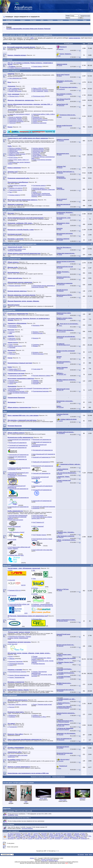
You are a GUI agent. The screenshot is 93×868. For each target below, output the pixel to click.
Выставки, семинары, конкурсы (18, 705)
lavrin (60, 541)
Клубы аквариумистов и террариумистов (17, 429)
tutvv (45, 836)
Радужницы (36, 154)
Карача (60, 704)
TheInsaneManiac (53, 861)
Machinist (77, 834)
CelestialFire (62, 433)
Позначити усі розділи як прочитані (41, 777)
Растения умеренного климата (42, 376)
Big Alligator (61, 189)
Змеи (11, 333)
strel (84, 836)
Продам (35, 656)
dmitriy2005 (44, 834)
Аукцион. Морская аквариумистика (19, 675)
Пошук (85, 20)
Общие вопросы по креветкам (18, 186)
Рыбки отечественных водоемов (42, 160)
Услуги (11, 665)
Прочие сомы (37, 152)
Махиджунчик (62, 319)
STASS (60, 219)
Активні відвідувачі (9, 811)
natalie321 (61, 214)
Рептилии (12, 381)
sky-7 (24, 836)
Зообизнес (12, 717)
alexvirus (44, 835)
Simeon (51, 835)
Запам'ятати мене (85, 16)
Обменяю (12, 659)
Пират (60, 117)
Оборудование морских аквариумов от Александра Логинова (43, 286)
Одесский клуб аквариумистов (42, 473)
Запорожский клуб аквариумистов (19, 455)
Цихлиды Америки (38, 148)
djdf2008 (33, 837)
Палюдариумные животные (41, 388)
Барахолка (7, 629)
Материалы (36, 325)
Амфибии (36, 381)
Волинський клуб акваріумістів (18, 443)
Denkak (56, 835)
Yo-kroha (36, 834)
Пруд (5, 411)
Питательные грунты (39, 96)
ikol (24, 834)
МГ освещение (13, 90)
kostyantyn (19, 835)
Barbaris (69, 834)
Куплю (11, 656)
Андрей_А (82, 837)
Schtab (40, 837)
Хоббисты (36, 715)
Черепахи (12, 332)
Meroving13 (11, 838)
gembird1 (69, 835)
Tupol (60, 127)
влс (9, 834)
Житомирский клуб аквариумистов (43, 450)
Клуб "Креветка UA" (38, 522)
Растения (36, 383)
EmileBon (21, 837)
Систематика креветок (39, 186)
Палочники (12, 347)
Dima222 (61, 296)
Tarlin (29, 834)
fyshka (16, 815)
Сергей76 (61, 674)
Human (60, 65)
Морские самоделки (15, 286)
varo (60, 352)
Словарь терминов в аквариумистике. (20, 68)
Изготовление (13, 327)
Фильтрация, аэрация (15, 119)
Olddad (60, 635)
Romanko (61, 314)
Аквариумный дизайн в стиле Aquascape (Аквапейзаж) (17, 250)
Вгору (91, 855)
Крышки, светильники (15, 91)
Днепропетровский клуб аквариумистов (39, 445)
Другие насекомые (38, 354)
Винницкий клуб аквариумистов (42, 440)
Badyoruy (61, 95)
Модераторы (13, 715)
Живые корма (13, 369)
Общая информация (10, 695)
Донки (18, 838)
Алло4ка (18, 836)
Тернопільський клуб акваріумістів (43, 486)
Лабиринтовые (13, 151)
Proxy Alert (44, 861)
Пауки (11, 345)
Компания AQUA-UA (15, 590)
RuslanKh (61, 691)
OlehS (60, 155)
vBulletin (32, 858)
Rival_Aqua (43, 798)
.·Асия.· (60, 326)
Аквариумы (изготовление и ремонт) (19, 114)
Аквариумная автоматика (16, 121)
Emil (51, 838)
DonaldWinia (11, 815)
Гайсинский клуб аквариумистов (42, 442)
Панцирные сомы (14, 152)
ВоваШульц (73, 837)
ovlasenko (61, 291)
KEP (60, 466)
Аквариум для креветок (16, 188)
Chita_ (90, 836)
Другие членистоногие (15, 346)
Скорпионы (36, 345)
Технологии (12, 123)
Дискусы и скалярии (15, 148)
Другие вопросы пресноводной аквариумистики (20, 244)
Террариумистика (9, 310)
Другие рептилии (38, 333)
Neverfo (30, 838)
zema (66, 837)
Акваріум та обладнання (12, 71)
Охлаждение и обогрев (16, 120)
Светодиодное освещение (40, 90)
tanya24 (60, 700)
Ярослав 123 (62, 754)
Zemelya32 (58, 838)
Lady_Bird (61, 835)
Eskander (78, 836)
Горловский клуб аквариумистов (18, 445)
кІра (59, 206)
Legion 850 (61, 100)
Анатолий (61, 278)
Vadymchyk (61, 105)
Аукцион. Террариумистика (17, 677)
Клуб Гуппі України (38, 515)
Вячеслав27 (32, 836)
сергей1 (61, 268)
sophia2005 (75, 838)
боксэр (60, 474)
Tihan (60, 230)
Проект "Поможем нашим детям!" (42, 705)
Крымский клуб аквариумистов (42, 457)
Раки (10, 192)
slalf (59, 56)
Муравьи (35, 346)
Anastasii (61, 338)
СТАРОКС (70, 836)
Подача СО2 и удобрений (40, 120)
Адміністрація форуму (58, 777)
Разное (35, 121)
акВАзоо (61, 684)
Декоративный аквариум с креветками (44, 190)
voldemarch (27, 835)
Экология (12, 707)
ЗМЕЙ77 (61, 82)
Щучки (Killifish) (37, 155)
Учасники (50, 20)
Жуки (11, 352)
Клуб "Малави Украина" (40, 535)
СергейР (61, 240)
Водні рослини (8, 210)
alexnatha (58, 834)
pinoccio (61, 381)
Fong (24, 838)
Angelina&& (84, 838)
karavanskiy (61, 740)
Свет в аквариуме (14, 88)
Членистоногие (13, 382)
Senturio (61, 533)
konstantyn (10, 835)
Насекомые (36, 382)
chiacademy (66, 838)
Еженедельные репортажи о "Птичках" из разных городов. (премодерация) (19, 637)
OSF (41, 838)
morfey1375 (61, 284)
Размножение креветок (16, 190)
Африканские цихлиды (16, 150)
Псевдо (68, 16)
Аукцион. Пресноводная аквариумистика (39, 672)
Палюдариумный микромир (41, 391)
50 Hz (51, 834)
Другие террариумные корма (17, 371)
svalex (65, 834)
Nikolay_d (10, 836)
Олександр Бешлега (64, 708)
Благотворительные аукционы (18, 672)
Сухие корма (37, 369)
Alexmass (61, 761)
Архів (87, 855)
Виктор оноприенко (15, 834)
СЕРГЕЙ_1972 (62, 374)
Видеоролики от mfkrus (39, 717)
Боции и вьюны (13, 158)
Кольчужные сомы (38, 151)
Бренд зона (7, 565)
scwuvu (45, 838)
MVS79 (84, 835)
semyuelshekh (62, 332)
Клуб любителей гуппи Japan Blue (43, 550)
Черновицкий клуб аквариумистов (19, 507)
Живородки (12, 155)
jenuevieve (61, 141)
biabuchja (61, 49)
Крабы (35, 192)
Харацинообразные (38, 150)
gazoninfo (61, 646)
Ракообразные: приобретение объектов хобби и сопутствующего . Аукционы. (42, 195)
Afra (59, 478)
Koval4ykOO (62, 89)
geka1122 (61, 537)
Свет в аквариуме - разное (40, 91)
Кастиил (37, 838)
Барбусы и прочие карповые (17, 154)
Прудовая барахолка (39, 664)
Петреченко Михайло (27, 828)
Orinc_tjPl (61, 390)
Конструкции (13, 325)
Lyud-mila (13, 837)
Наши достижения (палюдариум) (18, 393)
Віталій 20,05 (52, 836)
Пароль (68, 18)
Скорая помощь (37, 66)
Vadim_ (60, 663)
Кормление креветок (39, 188)
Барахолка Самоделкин (40, 123)
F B (27, 837)
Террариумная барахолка (16, 664)
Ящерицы (36, 332)
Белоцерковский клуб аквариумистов (20, 440)
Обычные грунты (14, 96)
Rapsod (60, 168)
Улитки (11, 383)
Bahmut (60, 656)
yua (38, 835)
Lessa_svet (61, 726)
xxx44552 (61, 748)
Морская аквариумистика (12, 259)
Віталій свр (61, 836)
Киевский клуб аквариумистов (18, 457)
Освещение (36, 117)
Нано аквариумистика (15, 78)
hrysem (60, 482)
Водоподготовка (37, 119)
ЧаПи (42, 20)
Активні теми (10, 20)
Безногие (36, 338)
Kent (60, 263)
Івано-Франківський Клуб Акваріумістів (44, 454)
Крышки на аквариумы (15, 117)
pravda (46, 837)
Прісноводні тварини (10, 135)
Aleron (60, 76)
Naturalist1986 (62, 178)
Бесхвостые (12, 340)
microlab (61, 670)
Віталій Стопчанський (47, 859)
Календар (60, 20)
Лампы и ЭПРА (37, 88)
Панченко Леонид (63, 621)
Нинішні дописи (73, 20)
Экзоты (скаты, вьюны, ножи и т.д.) (19, 160)
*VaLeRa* (61, 660)
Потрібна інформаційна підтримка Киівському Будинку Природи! (28, 29)
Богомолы (36, 352)
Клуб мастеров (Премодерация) (18, 515)
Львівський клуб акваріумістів (41, 462)
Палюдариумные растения (17, 391)
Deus (60, 249)
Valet (39, 836)
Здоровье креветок (14, 195)
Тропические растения (15, 376)
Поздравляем (13, 727)
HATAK (60, 224)
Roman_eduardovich (56, 837)
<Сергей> (82, 834)
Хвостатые (12, 338)
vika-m (35, 835)
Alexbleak (76, 835)
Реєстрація (33, 20)
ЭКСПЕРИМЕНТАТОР (64, 345)
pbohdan (61, 173)
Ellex (60, 415)
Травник (61, 421)
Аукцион (23, 20)
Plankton (61, 470)
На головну (81, 855)
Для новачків (8, 60)
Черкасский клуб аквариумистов (42, 501)
